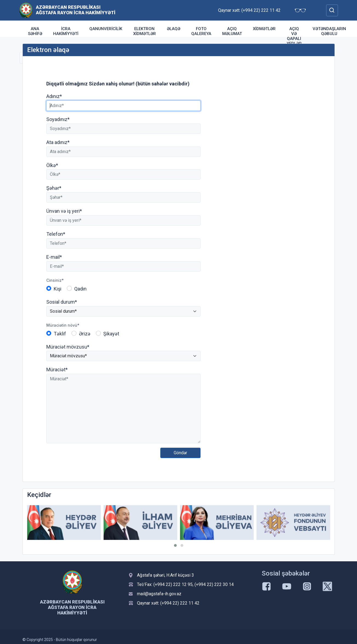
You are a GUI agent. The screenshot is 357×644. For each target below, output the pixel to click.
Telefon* (56, 234)
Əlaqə (174, 29)
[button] (175, 545)
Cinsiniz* (55, 280)
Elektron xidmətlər (145, 31)
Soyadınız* (58, 119)
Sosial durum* (62, 302)
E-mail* (54, 257)
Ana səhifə (35, 31)
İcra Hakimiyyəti (66, 31)
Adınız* (54, 96)
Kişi (58, 289)
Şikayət (111, 334)
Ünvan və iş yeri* (64, 211)
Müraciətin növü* (63, 325)
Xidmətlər (264, 29)
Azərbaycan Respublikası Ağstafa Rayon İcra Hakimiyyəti (76, 10)
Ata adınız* (58, 142)
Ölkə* (52, 165)
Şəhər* (54, 188)
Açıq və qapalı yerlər (294, 36)
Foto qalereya (201, 31)
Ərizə (85, 334)
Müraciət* (57, 370)
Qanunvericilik (106, 29)
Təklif (60, 334)
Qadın (80, 289)
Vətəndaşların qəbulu (329, 31)
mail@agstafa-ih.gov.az (159, 594)
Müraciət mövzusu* (68, 347)
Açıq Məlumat (232, 31)
